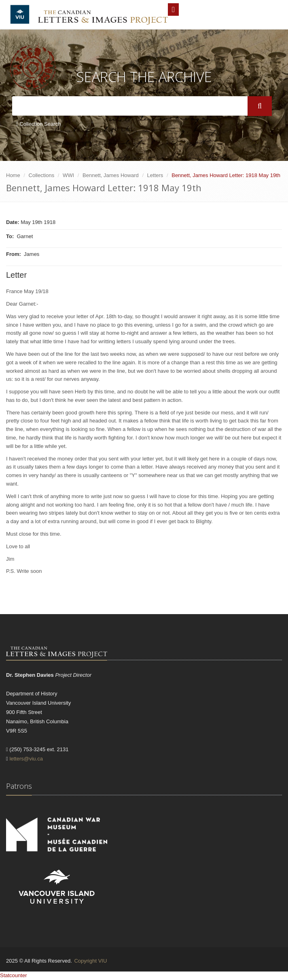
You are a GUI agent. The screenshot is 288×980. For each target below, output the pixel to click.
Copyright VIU (90, 961)
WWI (68, 175)
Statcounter (14, 975)
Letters (155, 175)
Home (13, 175)
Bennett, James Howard (111, 175)
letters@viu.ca (26, 759)
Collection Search (38, 124)
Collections (42, 175)
